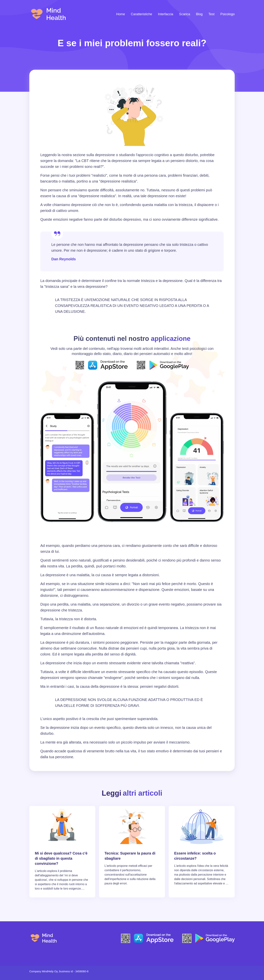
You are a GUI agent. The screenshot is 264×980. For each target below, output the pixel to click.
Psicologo (228, 14)
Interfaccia (166, 14)
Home (121, 14)
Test (211, 14)
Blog (199, 14)
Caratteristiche (142, 14)
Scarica (185, 14)
